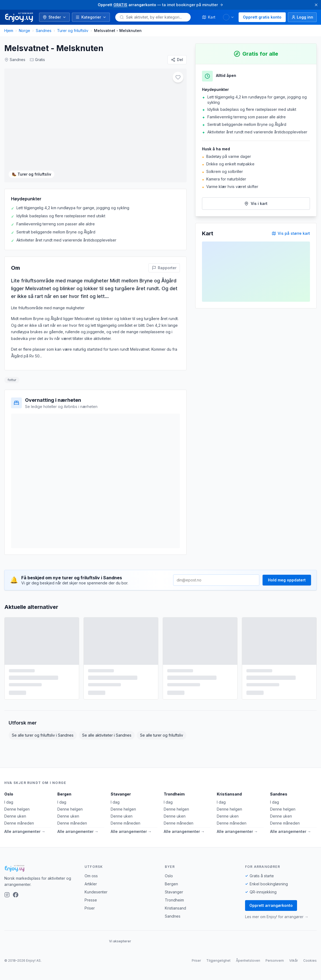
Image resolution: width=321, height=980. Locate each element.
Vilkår (294, 965)
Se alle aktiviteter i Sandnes (107, 739)
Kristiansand (229, 798)
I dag (9, 806)
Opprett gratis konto (262, 17)
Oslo (9, 798)
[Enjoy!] (40, 872)
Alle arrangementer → (25, 835)
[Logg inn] (302, 17)
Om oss (91, 880)
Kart (209, 17)
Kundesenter (96, 896)
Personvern (275, 965)
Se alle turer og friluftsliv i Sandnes (43, 739)
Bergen (64, 798)
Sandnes (44, 31)
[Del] (177, 60)
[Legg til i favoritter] (178, 77)
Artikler (91, 888)
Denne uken (15, 820)
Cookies (310, 965)
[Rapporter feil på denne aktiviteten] (164, 272)
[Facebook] (16, 899)
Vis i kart (256, 203)
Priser (90, 912)
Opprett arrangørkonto (271, 909)
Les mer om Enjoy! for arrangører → (277, 921)
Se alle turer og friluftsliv (162, 739)
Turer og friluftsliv (73, 31)
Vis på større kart (291, 233)
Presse (91, 904)
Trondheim (174, 798)
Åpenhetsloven (248, 965)
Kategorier (91, 17)
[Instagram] (7, 899)
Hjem (9, 31)
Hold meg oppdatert (287, 584)
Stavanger (121, 798)
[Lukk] (316, 5)
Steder (54, 17)
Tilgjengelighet (218, 965)
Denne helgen (17, 813)
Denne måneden (19, 827)
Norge (25, 31)
